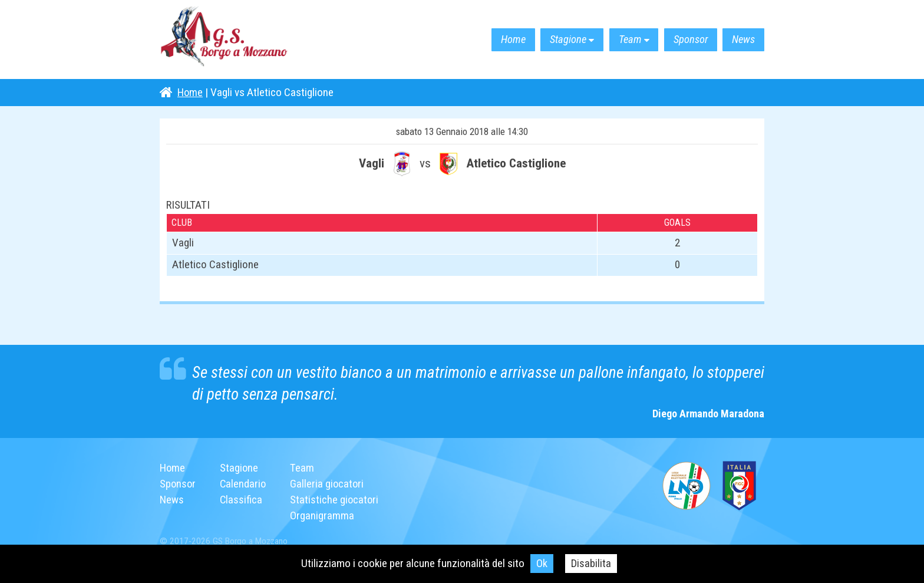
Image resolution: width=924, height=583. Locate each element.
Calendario (245, 484)
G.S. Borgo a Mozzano (230, 40)
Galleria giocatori (330, 484)
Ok (542, 563)
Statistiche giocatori (337, 500)
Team (617, 40)
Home (490, 40)
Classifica (242, 500)
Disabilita (591, 563)
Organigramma (324, 516)
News (741, 40)
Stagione (550, 40)
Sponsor (683, 40)
